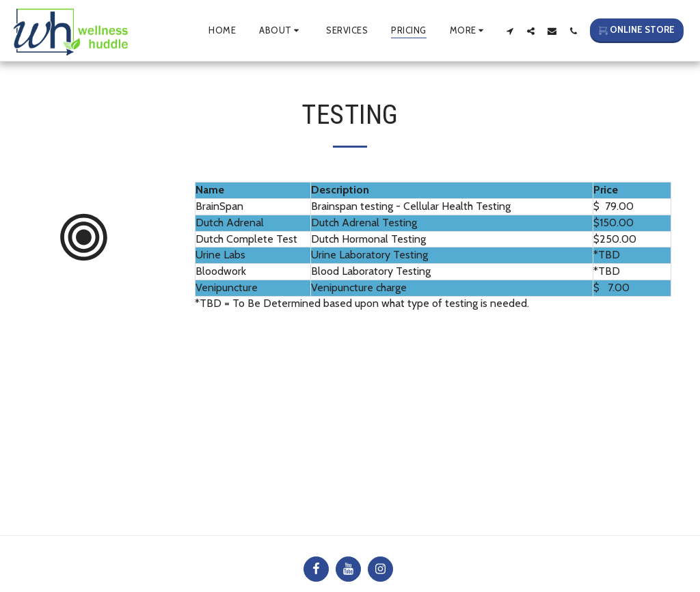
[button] (281, 31)
